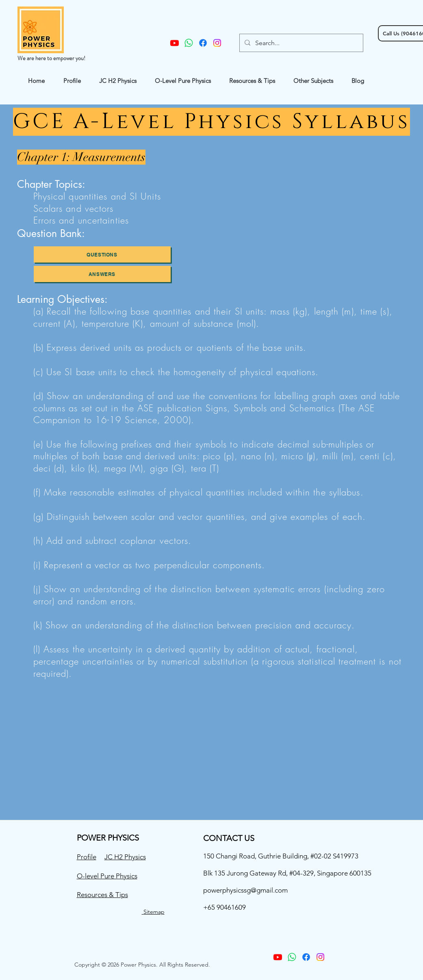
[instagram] (217, 43)
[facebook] (203, 43)
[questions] (102, 254)
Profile (87, 857)
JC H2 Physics (125, 857)
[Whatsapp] (189, 43)
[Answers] (102, 274)
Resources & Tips (102, 895)
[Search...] (300, 43)
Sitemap (154, 912)
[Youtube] (175, 43)
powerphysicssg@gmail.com (245, 890)
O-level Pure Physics (107, 876)
